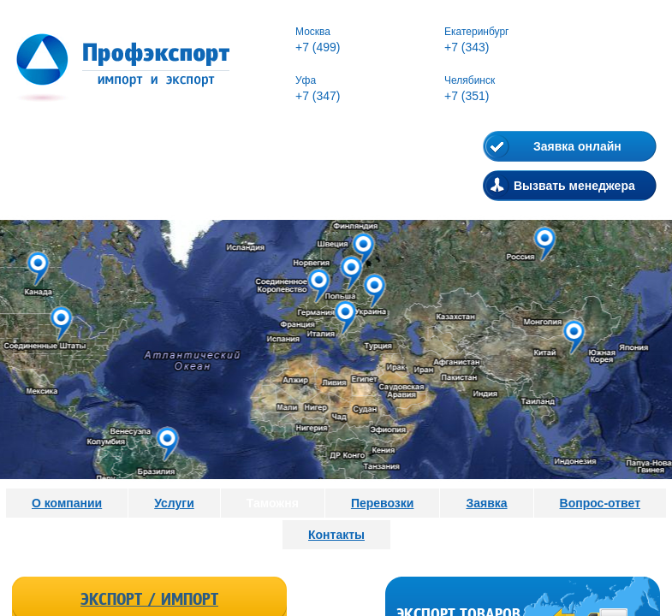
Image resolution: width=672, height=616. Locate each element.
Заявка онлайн (577, 146)
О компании (67, 503)
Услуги (174, 503)
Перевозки (383, 503)
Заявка (486, 503)
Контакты (336, 535)
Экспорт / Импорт (149, 600)
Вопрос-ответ (600, 503)
